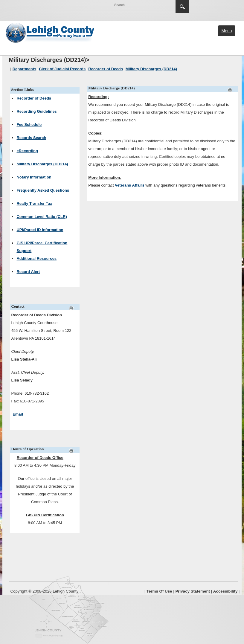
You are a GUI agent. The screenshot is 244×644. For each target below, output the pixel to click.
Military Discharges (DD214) (42, 164)
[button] (158, 4)
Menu (227, 31)
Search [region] (182, 7)
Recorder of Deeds (34, 98)
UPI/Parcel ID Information (40, 230)
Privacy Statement (193, 591)
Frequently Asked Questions (43, 190)
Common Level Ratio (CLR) (42, 217)
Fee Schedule (29, 125)
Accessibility (225, 591)
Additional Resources (36, 258)
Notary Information (34, 177)
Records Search (31, 138)
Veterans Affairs (130, 185)
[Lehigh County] (51, 32)
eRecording (27, 151)
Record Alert (28, 272)
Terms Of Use (159, 591)
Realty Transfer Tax (34, 203)
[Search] (137, 5)
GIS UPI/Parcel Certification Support (42, 247)
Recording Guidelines (36, 111)
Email (18, 414)
